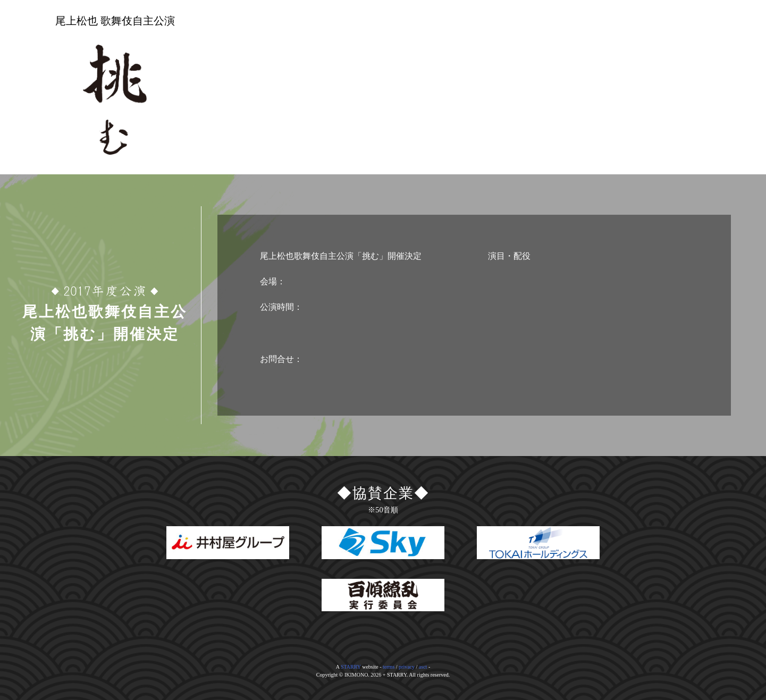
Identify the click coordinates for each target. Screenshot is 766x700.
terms (389, 667)
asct (423, 667)
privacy (407, 667)
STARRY (351, 667)
